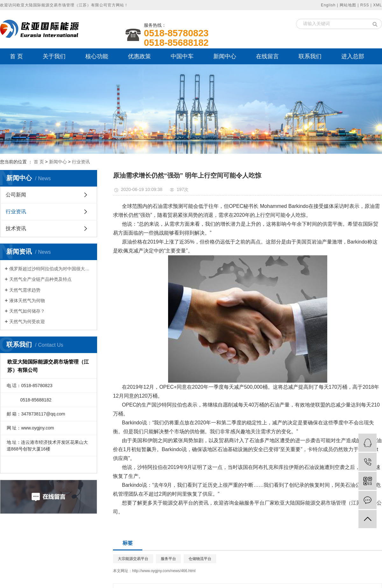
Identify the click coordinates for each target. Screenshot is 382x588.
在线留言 (267, 56)
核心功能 (97, 56)
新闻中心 (225, 56)
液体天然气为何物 (27, 301)
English (328, 5)
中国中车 (182, 56)
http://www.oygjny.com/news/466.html (164, 571)
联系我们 (310, 56)
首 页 (16, 56)
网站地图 (348, 5)
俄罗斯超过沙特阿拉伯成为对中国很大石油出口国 (51, 269)
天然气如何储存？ (27, 311)
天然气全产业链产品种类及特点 (40, 279)
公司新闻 (16, 195)
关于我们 (54, 56)
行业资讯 (81, 162)
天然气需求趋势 (25, 290)
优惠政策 (139, 56)
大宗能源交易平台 (133, 559)
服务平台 (168, 559)
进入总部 (353, 56)
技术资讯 (16, 228)
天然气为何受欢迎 (27, 322)
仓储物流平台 (200, 559)
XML (378, 5)
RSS (365, 5)
